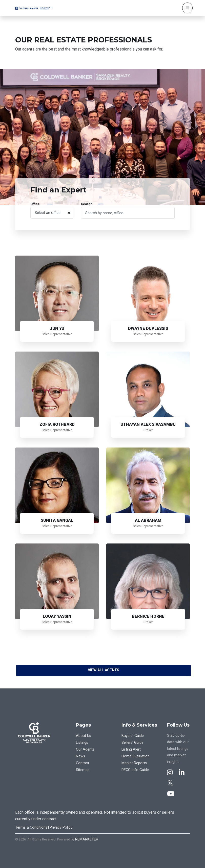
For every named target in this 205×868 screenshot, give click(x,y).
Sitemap (83, 770)
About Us (84, 736)
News (80, 756)
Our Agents (85, 749)
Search (87, 204)
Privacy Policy (61, 827)
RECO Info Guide (135, 770)
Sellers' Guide (132, 743)
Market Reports (134, 763)
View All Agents (104, 670)
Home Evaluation (136, 756)
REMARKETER (87, 839)
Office (35, 204)
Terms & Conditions (31, 827)
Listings (82, 743)
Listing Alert (131, 749)
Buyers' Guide (133, 736)
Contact (83, 763)
